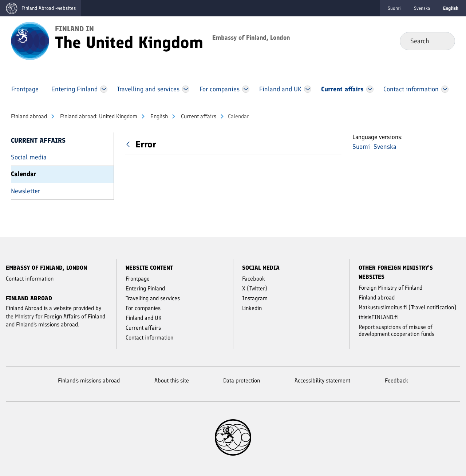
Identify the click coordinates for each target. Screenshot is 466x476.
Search (444, 41)
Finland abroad (29, 116)
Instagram (255, 298)
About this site (172, 380)
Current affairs (198, 116)
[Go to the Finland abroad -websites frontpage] (41, 8)
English (158, 116)
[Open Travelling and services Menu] (186, 89)
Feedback (396, 380)
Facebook (254, 279)
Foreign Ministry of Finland (390, 288)
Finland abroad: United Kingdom (98, 116)
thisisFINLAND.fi (378, 317)
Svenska (422, 8)
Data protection (242, 380)
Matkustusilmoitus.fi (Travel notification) (408, 307)
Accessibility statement (322, 380)
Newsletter (25, 191)
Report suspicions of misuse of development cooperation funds (396, 330)
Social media (29, 157)
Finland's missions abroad (89, 380)
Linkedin (252, 308)
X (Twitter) (255, 288)
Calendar (23, 174)
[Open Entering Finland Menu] (104, 89)
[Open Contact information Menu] (445, 89)
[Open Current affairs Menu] (370, 89)
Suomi (394, 8)
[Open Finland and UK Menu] (308, 89)
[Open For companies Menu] (246, 89)
